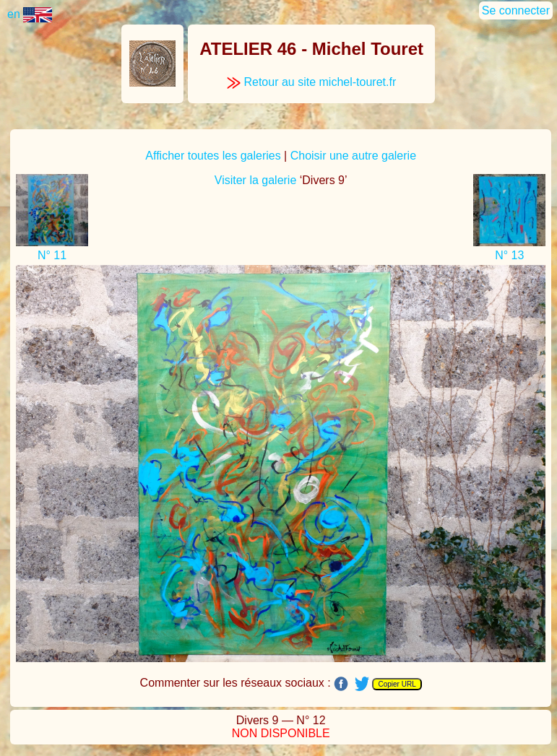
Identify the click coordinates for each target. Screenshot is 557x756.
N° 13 (509, 255)
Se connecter (516, 10)
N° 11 (52, 255)
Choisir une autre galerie (353, 156)
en (30, 14)
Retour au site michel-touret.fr (311, 82)
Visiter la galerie (256, 180)
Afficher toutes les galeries (213, 156)
